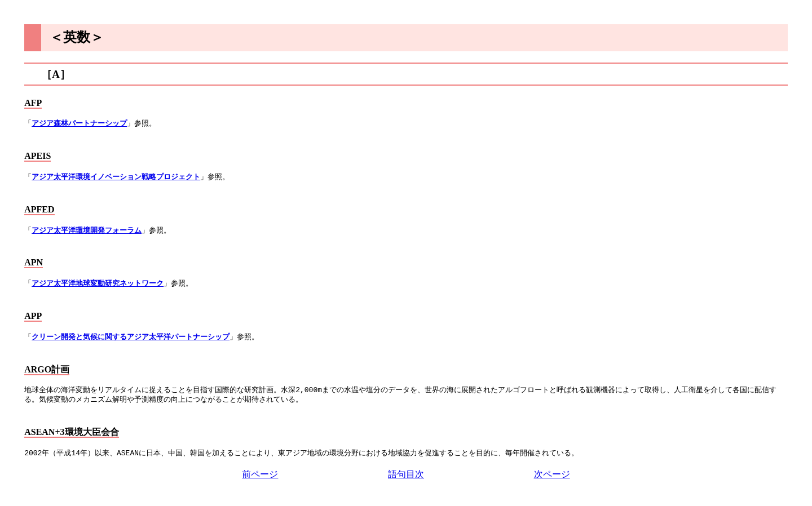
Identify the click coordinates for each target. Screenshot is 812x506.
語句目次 (406, 474)
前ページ (260, 474)
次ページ (552, 474)
